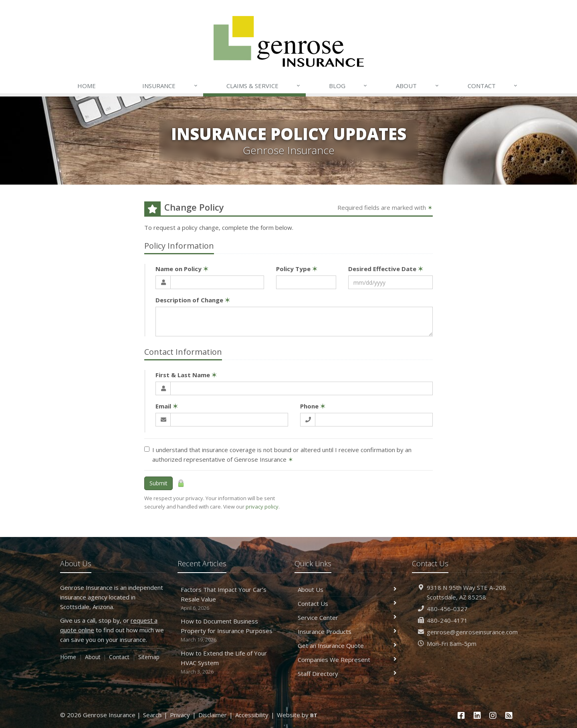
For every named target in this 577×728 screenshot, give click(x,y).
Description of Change (193, 300)
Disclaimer (213, 715)
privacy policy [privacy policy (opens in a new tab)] (262, 507)
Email (167, 406)
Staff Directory (347, 674)
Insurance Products (347, 631)
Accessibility (252, 715)
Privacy (180, 715)
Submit (158, 483)
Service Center (347, 617)
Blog (348, 86)
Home (87, 86)
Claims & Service (264, 86)
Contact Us (347, 603)
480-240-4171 (447, 620)
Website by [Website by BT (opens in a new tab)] (297, 715)
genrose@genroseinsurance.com (472, 632)
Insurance (170, 86)
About (418, 86)
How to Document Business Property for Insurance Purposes (230, 630)
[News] (509, 715)
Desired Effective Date (386, 269)
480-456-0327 (447, 609)
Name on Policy (182, 269)
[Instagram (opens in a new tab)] (493, 715)
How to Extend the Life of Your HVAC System (230, 663)
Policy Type (297, 269)
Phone (313, 406)
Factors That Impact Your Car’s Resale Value (230, 599)
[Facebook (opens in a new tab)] (461, 715)
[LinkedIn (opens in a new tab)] (477, 715)
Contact (493, 86)
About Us (347, 589)
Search (152, 715)
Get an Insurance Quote (347, 646)
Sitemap (149, 657)
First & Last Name (186, 375)
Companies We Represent (347, 660)
